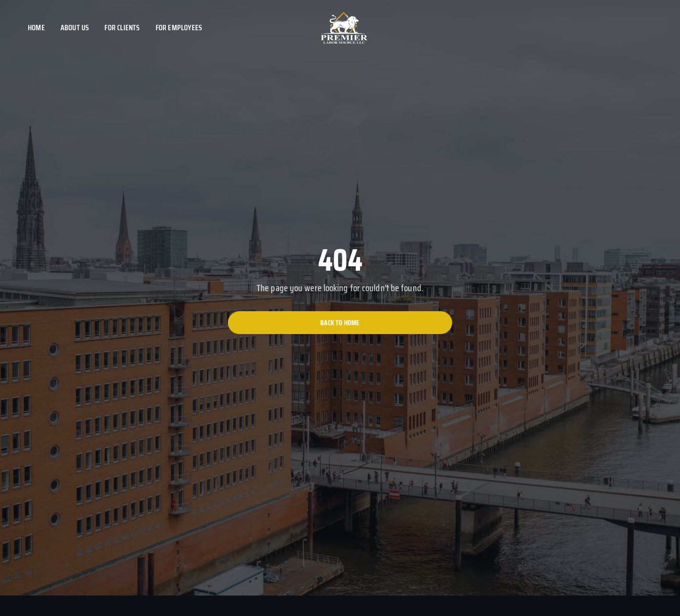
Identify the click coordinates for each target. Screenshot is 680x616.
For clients (122, 28)
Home (36, 28)
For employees (179, 28)
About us (75, 28)
